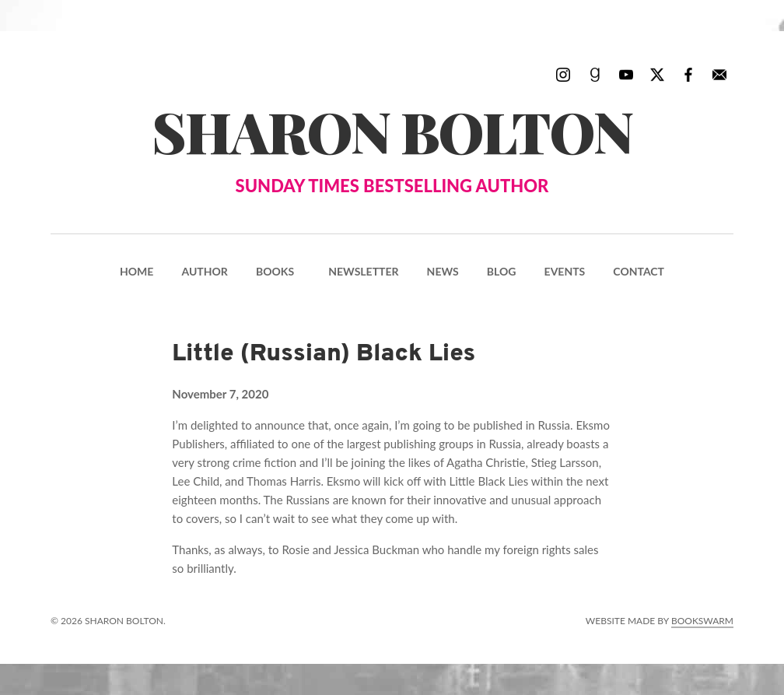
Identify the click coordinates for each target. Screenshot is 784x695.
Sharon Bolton (392, 146)
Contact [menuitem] (639, 271)
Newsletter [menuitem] (363, 271)
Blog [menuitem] (502, 271)
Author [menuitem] (204, 271)
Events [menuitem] (565, 271)
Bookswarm (702, 621)
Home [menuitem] (136, 271)
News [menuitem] (443, 271)
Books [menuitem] (275, 271)
